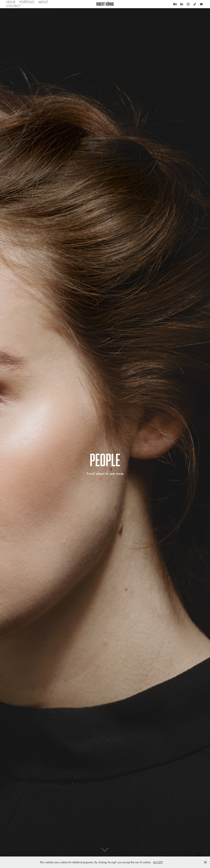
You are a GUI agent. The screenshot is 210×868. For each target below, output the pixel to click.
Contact (13, 6)
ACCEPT (158, 862)
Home (11, 2)
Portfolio (27, 2)
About (43, 2)
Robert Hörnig (105, 4)
